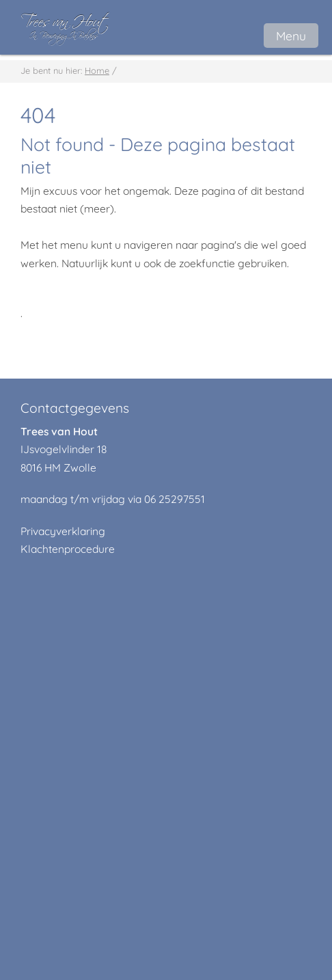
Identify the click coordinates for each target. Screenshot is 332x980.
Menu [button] (291, 36)
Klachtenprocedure (68, 549)
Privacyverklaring (63, 531)
